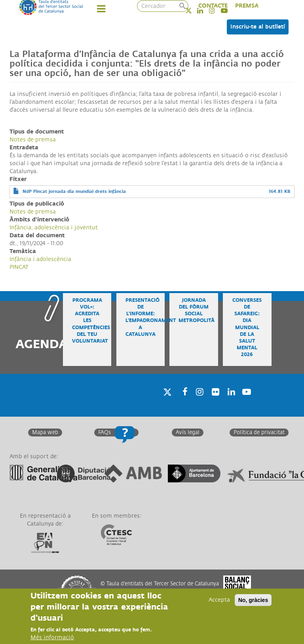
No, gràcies (253, 602)
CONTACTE (213, 6)
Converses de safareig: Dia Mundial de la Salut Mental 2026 (247, 328)
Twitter (194, 10)
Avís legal (188, 433)
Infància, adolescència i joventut (54, 228)
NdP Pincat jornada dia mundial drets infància (74, 191)
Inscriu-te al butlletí (258, 27)
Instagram (198, 402)
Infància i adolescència (40, 259)
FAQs (104, 433)
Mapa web (45, 433)
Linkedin (230, 402)
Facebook (182, 402)
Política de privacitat (259, 433)
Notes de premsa (33, 140)
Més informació (52, 639)
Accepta (219, 601)
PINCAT (19, 267)
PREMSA (247, 6)
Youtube (246, 402)
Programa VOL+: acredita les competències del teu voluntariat (91, 321)
